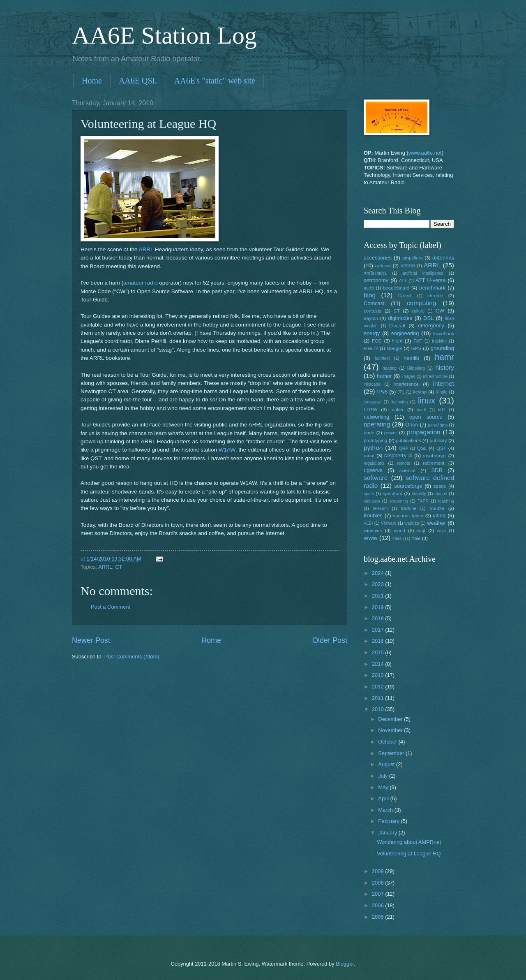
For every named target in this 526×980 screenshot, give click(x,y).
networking (376, 417)
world (399, 531)
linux (427, 400)
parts (369, 433)
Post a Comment (111, 607)
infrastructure (435, 376)
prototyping (375, 440)
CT (119, 567)
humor (384, 376)
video (439, 515)
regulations (374, 463)
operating (377, 424)
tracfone (409, 509)
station (441, 494)
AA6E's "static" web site (215, 81)
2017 (378, 630)
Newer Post (91, 640)
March (386, 810)
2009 (378, 871)
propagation (424, 432)
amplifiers (413, 258)
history (445, 367)
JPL (401, 392)
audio (369, 288)
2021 (378, 596)
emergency (431, 326)
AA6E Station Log (164, 35)
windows (373, 531)
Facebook (444, 334)
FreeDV (371, 349)
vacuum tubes (408, 516)
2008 (378, 883)
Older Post (330, 640)
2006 (378, 905)
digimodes (400, 318)
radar (369, 456)
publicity (438, 440)
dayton (371, 318)
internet (444, 383)
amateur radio (140, 283)
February (389, 821)
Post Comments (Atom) (132, 657)
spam (369, 494)
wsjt (421, 531)
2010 (378, 709)
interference (406, 384)
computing (421, 303)
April (384, 798)
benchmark (432, 288)
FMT (418, 341)
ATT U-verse (430, 280)
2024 (378, 573)
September (392, 753)
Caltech (405, 296)
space (440, 486)
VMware (389, 523)
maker (397, 410)
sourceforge (408, 486)
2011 (378, 698)
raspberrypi (435, 456)
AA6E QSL (138, 81)
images (408, 376)
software (376, 478)
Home (92, 81)
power (391, 433)
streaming (399, 501)
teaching (446, 501)
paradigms (438, 425)
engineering (405, 333)
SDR (437, 470)
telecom (380, 509)
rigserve (373, 470)
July (383, 776)
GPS (416, 348)
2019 (378, 607)
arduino (383, 266)
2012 (378, 687)
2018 (378, 618)
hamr (444, 357)
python (373, 448)
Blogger (345, 964)
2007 (378, 894)
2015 (378, 652)
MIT (442, 410)
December (391, 719)
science (407, 470)
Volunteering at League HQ (409, 854)
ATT (403, 281)
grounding (442, 348)
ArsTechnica (375, 273)
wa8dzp (412, 523)
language (372, 402)
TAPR (423, 501)
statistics (372, 501)
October (388, 742)
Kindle (442, 392)
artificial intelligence (423, 273)
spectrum (392, 493)
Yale (416, 538)
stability (419, 494)
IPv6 (382, 392)
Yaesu (398, 539)
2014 (378, 664)
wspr (442, 531)
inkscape (372, 384)
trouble (437, 508)
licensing (399, 402)
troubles (373, 515)
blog (370, 295)
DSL (428, 318)
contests (373, 311)
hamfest (382, 358)
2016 (378, 641)
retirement (434, 463)
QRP (404, 448)
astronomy (376, 280)
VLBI (368, 523)
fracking (439, 341)
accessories (378, 258)
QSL (422, 448)
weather (436, 523)
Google (394, 348)
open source (426, 417)
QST (441, 448)
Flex (397, 341)
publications (408, 440)
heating (390, 368)
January (388, 833)
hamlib (411, 358)
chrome (435, 296)
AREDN (408, 266)
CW (440, 311)
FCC (377, 341)
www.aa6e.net (425, 153)
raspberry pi (398, 455)
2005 (378, 917)
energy (372, 333)
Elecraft (397, 326)
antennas (443, 258)
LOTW (370, 410)
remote (404, 463)
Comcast (374, 303)
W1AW (227, 450)
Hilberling (416, 368)
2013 (378, 675)
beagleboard (396, 288)
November (391, 730)
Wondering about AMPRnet (409, 842)
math (421, 410)
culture (418, 311)
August (387, 764)
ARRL (146, 249)
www (370, 538)
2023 (378, 584)
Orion (412, 425)
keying (420, 392)
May (384, 787)
